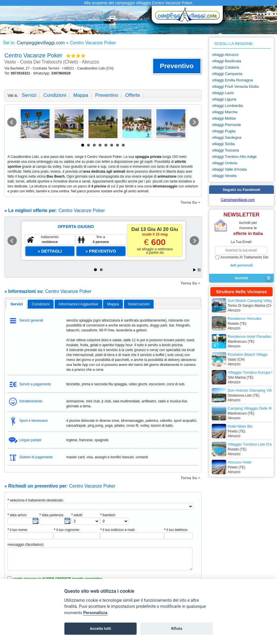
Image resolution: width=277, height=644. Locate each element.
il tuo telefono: (176, 530)
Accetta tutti (101, 629)
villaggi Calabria (226, 67)
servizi (29, 95)
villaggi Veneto (224, 176)
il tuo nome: (18, 530)
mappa (80, 95)
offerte (133, 95)
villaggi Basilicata (227, 61)
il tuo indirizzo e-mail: (118, 530)
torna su (191, 202)
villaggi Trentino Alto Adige (234, 157)
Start (195, 270)
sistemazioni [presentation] (139, 304)
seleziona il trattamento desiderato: (36, 500)
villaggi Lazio (223, 93)
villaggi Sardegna (227, 137)
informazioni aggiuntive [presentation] (78, 304)
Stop (199, 270)
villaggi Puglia (224, 131)
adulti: (77, 515)
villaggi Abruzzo (225, 55)
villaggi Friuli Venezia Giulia (235, 86)
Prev (12, 122)
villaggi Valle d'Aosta (229, 169)
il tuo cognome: (67, 530)
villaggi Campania (227, 74)
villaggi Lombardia (227, 106)
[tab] (17, 304)
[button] (177, 66)
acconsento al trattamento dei (241, 262)
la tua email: (241, 242)
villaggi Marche (225, 112)
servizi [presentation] (17, 304)
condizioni (55, 95)
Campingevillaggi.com (238, 200)
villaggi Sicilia (223, 144)
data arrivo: (17, 515)
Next (194, 122)
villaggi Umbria (225, 163)
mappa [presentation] (113, 304)
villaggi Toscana (226, 150)
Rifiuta (177, 629)
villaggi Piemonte (227, 125)
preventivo (107, 95)
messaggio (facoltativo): (26, 545)
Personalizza (95, 613)
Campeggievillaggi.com (41, 43)
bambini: (108, 515)
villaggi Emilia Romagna (232, 80)
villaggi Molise (224, 118)
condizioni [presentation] (41, 304)
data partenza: (52, 515)
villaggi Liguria (224, 99)
